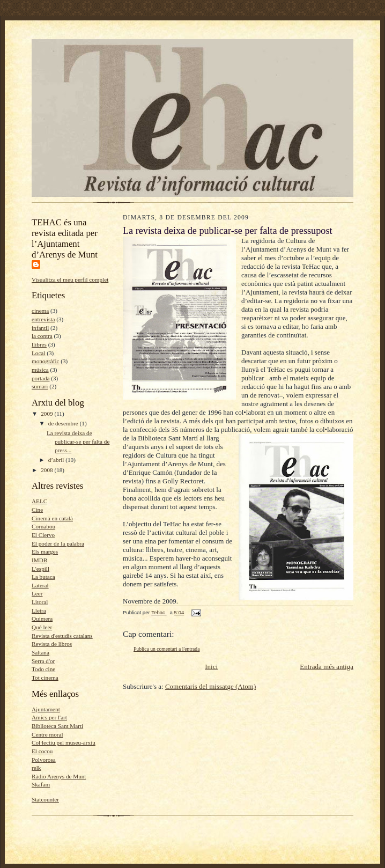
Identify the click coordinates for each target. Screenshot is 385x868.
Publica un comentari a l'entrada (166, 649)
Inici (211, 667)
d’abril (57, 460)
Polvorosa (44, 760)
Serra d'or (43, 661)
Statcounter (45, 799)
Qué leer (42, 627)
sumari (40, 386)
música (40, 370)
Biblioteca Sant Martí (57, 726)
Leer (37, 593)
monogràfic (46, 361)
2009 (47, 414)
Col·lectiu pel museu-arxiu (64, 742)
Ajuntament (46, 709)
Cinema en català (52, 518)
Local (38, 353)
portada (41, 378)
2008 (47, 470)
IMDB (39, 560)
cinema (40, 311)
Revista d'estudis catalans (62, 636)
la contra (42, 336)
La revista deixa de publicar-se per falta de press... (78, 441)
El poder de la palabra (58, 543)
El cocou (42, 751)
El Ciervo (43, 535)
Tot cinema (45, 678)
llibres (39, 344)
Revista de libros (52, 644)
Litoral (40, 602)
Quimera (42, 619)
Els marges (45, 551)
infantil (40, 328)
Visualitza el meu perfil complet (70, 279)
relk (36, 768)
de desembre (64, 423)
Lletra (39, 610)
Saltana (40, 652)
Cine (37, 510)
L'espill (40, 569)
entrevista (43, 319)
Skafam (41, 784)
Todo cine (43, 669)
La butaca (43, 577)
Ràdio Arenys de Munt (59, 776)
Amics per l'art (49, 717)
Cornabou (43, 526)
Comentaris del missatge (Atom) (210, 686)
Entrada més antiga (327, 667)
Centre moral (47, 734)
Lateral (40, 585)
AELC (39, 501)
